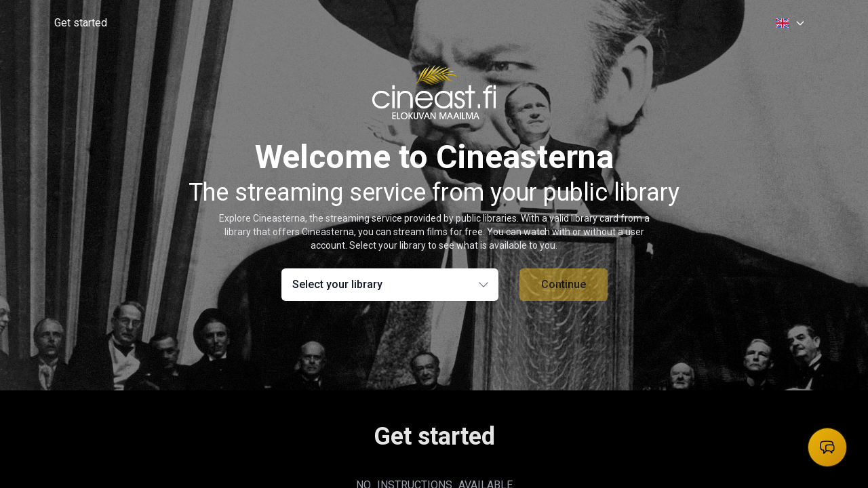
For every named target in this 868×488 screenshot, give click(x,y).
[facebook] (545, 361)
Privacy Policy (704, 362)
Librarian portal (707, 405)
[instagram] (594, 361)
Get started (81, 23)
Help (363, 362)
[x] (570, 361)
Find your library (388, 384)
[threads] (521, 361)
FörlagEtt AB (306, 460)
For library (696, 384)
